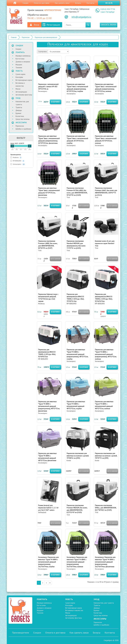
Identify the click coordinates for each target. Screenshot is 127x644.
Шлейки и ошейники (23, 129)
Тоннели (19, 68)
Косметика (20, 116)
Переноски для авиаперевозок (46, 37)
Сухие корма (20, 74)
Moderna (16, 157)
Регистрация (53, 25)
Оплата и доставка (42, 3)
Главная (14, 37)
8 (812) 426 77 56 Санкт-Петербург (108, 10)
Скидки (25, 3)
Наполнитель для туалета (22, 103)
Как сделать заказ (62, 3)
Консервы (19, 77)
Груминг (18, 113)
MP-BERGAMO (17, 161)
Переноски (26, 37)
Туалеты (19, 107)
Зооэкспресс (18, 164)
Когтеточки (20, 59)
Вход (36, 25)
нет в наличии (84, 206)
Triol (77, 193)
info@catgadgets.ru (81, 17)
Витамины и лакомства (20, 84)
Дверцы (19, 110)
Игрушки (19, 65)
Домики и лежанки (23, 62)
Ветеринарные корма (24, 80)
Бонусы (78, 3)
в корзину (55, 102)
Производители (21, 633)
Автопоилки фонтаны (24, 95)
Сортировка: (42, 51)
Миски (18, 89)
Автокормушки (21, 92)
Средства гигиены (23, 119)
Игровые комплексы (23, 56)
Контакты (90, 3)
